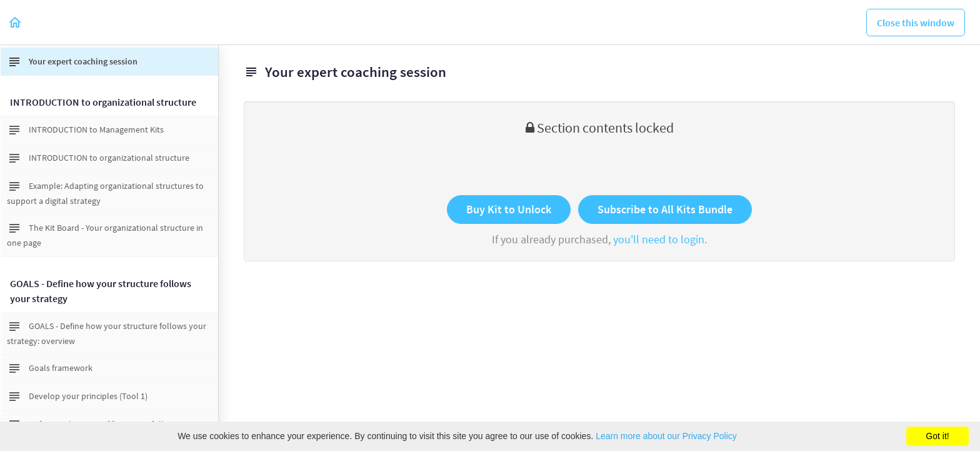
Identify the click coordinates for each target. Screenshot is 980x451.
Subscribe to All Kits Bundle (665, 209)
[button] (16, 22)
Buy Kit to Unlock (509, 209)
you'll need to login (659, 239)
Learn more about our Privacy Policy (666, 436)
